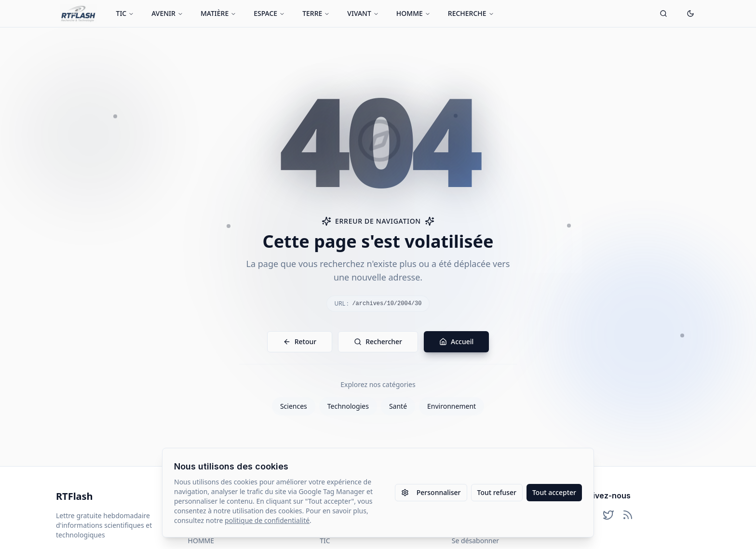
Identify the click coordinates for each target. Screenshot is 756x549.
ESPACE (269, 13)
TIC (125, 13)
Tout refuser (497, 492)
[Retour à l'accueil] (78, 13)
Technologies (348, 406)
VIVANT (363, 13)
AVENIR (167, 13)
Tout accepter (554, 492)
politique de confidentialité (267, 520)
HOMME (413, 13)
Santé (398, 406)
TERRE (316, 13)
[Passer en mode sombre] (690, 13)
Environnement (452, 406)
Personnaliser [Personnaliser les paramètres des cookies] (431, 492)
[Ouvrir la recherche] (663, 13)
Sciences (294, 406)
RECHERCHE (471, 13)
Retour (300, 341)
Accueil (456, 341)
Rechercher (378, 341)
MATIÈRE (218, 13)
